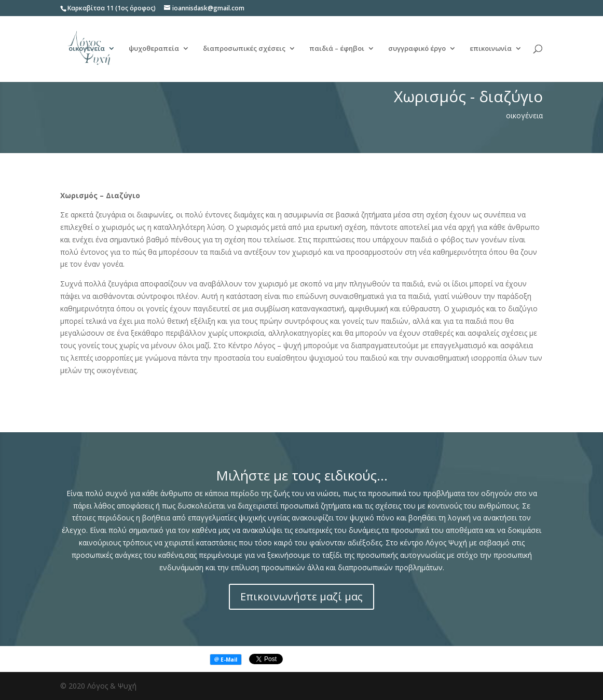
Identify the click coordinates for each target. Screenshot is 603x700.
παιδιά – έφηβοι (337, 50)
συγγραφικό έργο (417, 50)
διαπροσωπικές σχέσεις (244, 50)
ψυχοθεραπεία (154, 50)
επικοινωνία (491, 50)
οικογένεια (87, 50)
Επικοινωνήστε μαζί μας (301, 596)
